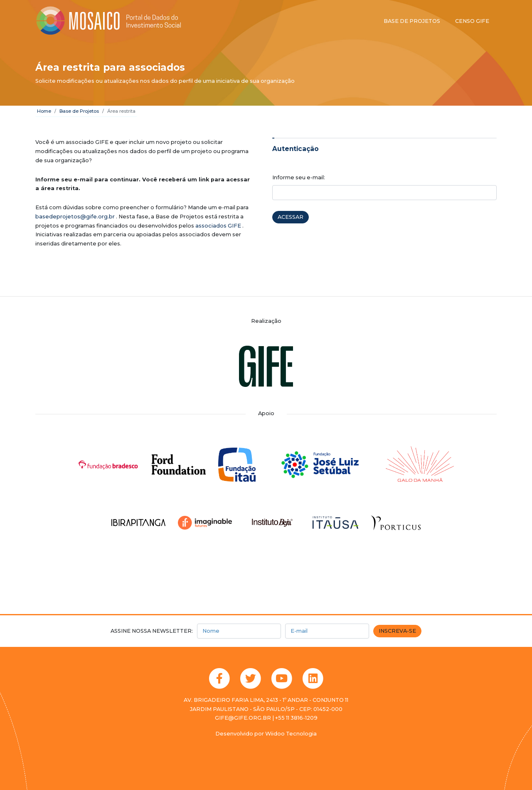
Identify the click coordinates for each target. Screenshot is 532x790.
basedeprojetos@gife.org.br (75, 217)
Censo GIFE (472, 21)
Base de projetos (412, 21)
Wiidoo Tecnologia (291, 734)
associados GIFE (218, 226)
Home (44, 111)
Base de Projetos (79, 111)
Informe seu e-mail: (299, 177)
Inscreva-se (397, 631)
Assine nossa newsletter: (152, 631)
